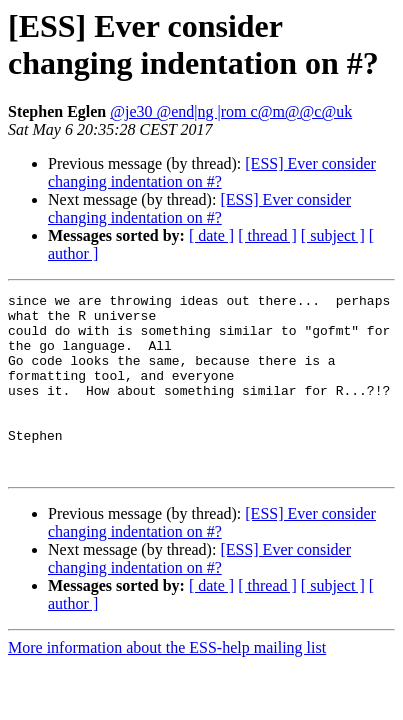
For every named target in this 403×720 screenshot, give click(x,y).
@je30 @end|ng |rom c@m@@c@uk (231, 111)
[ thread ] (267, 235)
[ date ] (211, 235)
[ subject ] (333, 235)
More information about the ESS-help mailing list (167, 683)
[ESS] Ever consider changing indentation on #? (212, 172)
